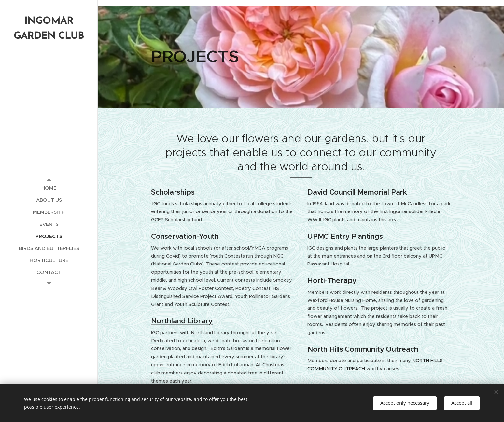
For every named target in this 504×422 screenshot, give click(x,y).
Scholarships (173, 192)
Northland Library (182, 321)
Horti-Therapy (332, 281)
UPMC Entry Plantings (345, 236)
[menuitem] (49, 188)
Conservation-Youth (185, 236)
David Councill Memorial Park (357, 192)
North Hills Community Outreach (363, 349)
